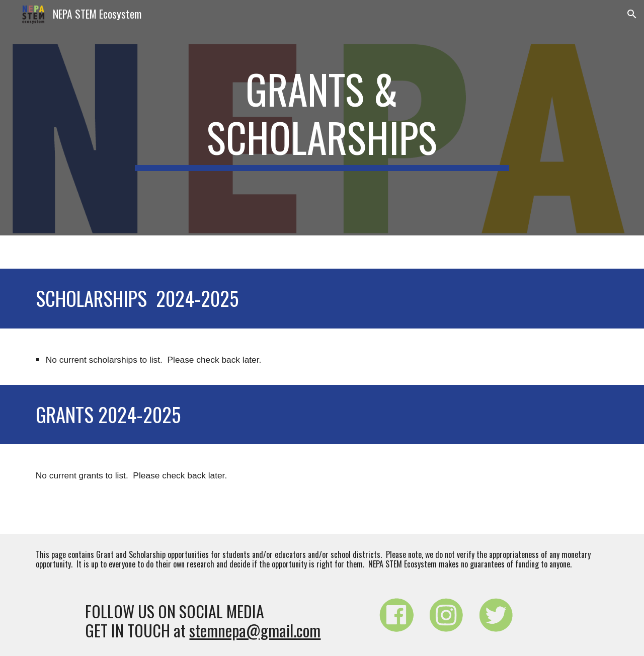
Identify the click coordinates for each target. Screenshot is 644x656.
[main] (322, 118)
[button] (632, 14)
